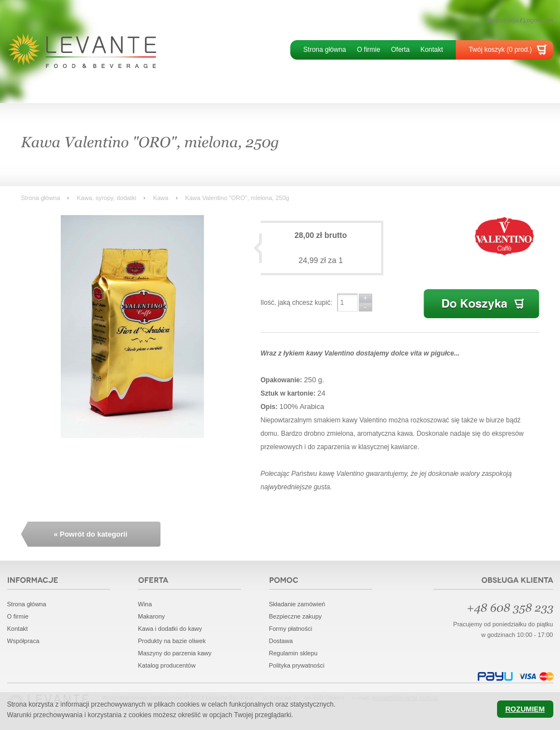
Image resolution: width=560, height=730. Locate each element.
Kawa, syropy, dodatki (107, 198)
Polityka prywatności (297, 665)
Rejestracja (503, 20)
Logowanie (538, 20)
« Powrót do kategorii (90, 534)
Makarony (152, 616)
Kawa (161, 198)
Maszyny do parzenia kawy (175, 653)
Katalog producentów (167, 665)
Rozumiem (525, 709)
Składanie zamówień (297, 604)
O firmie (368, 50)
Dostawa (281, 641)
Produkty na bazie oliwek (172, 641)
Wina (145, 604)
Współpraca (23, 641)
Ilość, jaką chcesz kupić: (297, 303)
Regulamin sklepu (293, 653)
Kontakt (432, 50)
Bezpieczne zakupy (296, 616)
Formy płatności (291, 629)
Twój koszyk (500, 50)
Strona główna (325, 50)
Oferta (400, 50)
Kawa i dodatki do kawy (170, 629)
